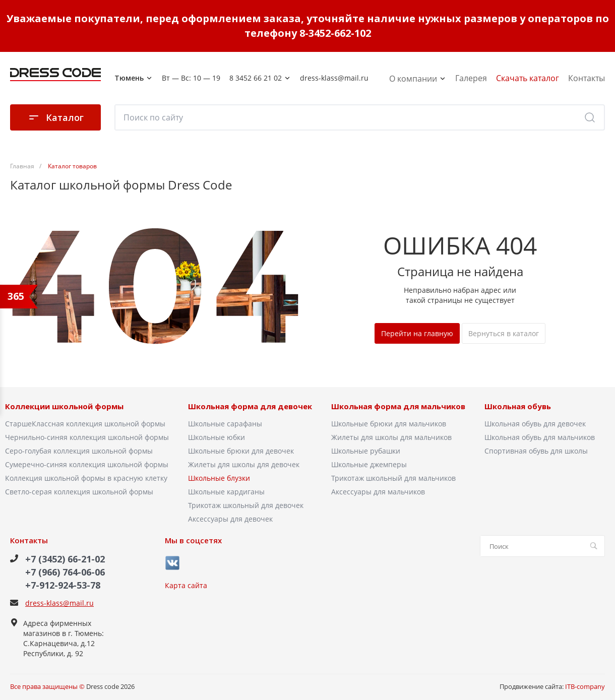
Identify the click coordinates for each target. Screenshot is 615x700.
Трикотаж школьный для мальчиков (393, 478)
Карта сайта (186, 585)
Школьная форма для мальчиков (398, 407)
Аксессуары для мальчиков (378, 492)
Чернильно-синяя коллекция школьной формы (87, 437)
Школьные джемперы (369, 464)
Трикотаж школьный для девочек (246, 505)
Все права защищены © (47, 686)
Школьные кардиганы (226, 492)
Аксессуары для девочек (230, 519)
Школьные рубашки (366, 451)
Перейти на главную (417, 333)
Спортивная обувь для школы (536, 451)
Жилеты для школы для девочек (244, 464)
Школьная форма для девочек (250, 407)
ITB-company (585, 686)
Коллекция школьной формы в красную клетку (86, 478)
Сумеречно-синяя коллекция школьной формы (87, 464)
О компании (418, 79)
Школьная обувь (518, 407)
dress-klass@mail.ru (59, 603)
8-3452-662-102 (335, 33)
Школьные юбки (217, 437)
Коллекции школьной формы (64, 407)
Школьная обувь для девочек (535, 424)
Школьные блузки (219, 478)
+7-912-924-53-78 (63, 585)
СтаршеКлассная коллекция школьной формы (85, 424)
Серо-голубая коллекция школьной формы (79, 451)
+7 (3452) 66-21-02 (65, 559)
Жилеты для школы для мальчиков (391, 437)
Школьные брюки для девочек (241, 451)
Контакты (587, 78)
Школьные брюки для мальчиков (389, 424)
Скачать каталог (528, 78)
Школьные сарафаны (225, 424)
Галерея (471, 78)
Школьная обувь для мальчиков (540, 437)
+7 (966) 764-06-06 (65, 572)
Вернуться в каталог (504, 333)
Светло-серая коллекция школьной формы (79, 492)
